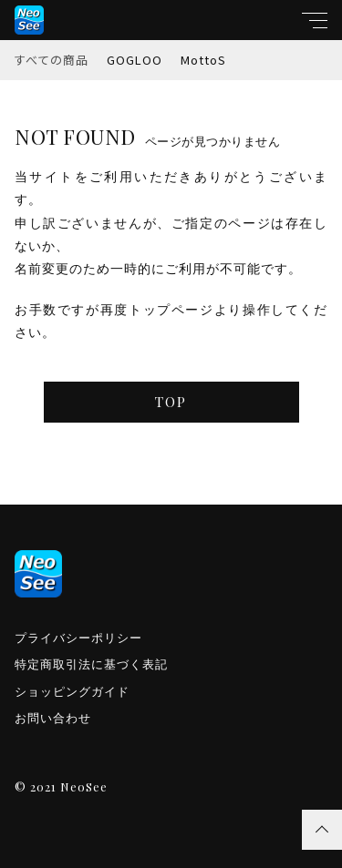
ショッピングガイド (72, 692)
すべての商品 (52, 60)
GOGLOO (135, 60)
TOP (171, 402)
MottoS (203, 60)
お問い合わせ (53, 718)
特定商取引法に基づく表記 (91, 664)
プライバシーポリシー (78, 638)
